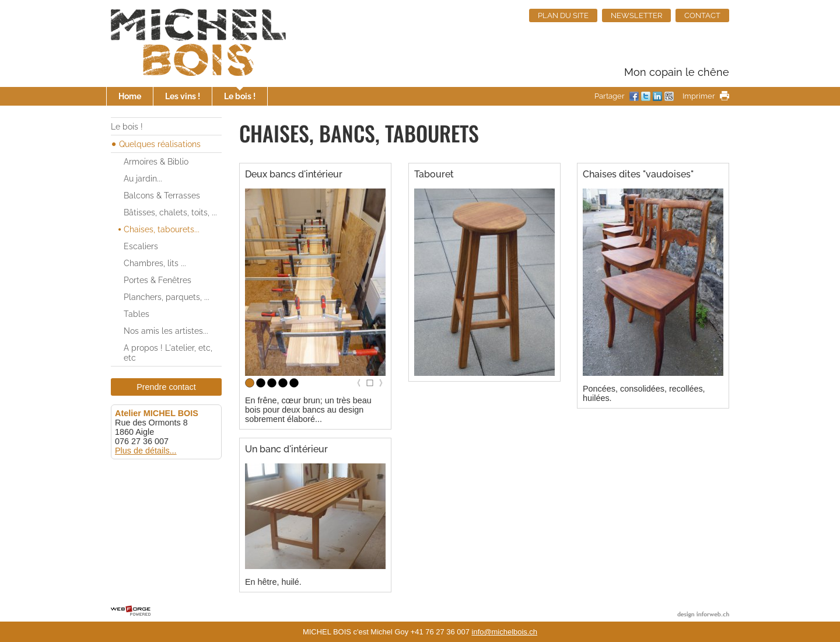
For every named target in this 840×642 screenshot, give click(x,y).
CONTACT (702, 15)
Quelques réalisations (160, 144)
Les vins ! (183, 96)
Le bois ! (240, 96)
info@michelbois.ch (505, 632)
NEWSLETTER (636, 15)
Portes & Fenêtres (157, 280)
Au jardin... (143, 178)
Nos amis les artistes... (166, 331)
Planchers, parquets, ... (167, 297)
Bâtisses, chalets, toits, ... (170, 212)
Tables (136, 314)
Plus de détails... (146, 451)
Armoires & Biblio (156, 161)
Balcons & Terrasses (162, 195)
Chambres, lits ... (155, 263)
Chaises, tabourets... (162, 229)
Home (130, 96)
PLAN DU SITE (563, 15)
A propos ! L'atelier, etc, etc (168, 353)
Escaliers (141, 246)
